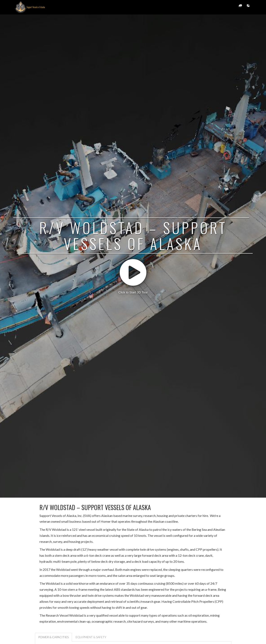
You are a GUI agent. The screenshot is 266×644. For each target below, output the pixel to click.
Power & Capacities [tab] (53, 637)
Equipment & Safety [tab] (91, 637)
